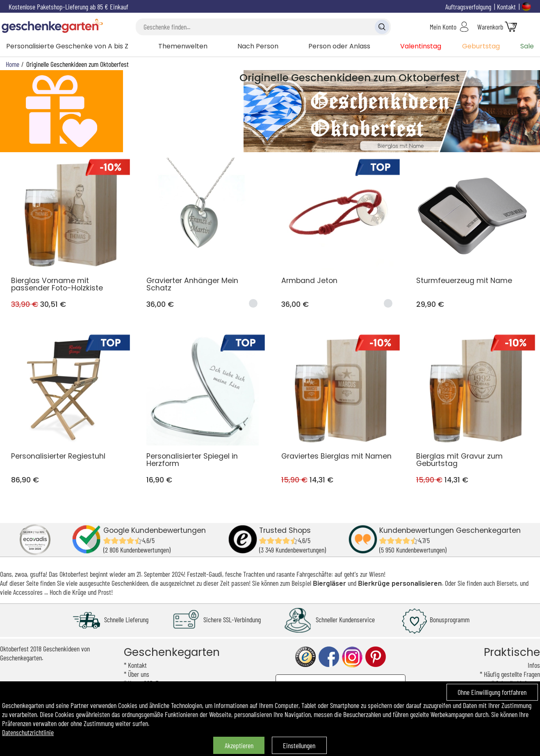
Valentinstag (421, 46)
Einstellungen (299, 745)
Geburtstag (481, 46)
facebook (329, 657)
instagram (352, 657)
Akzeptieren (239, 745)
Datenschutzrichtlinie (28, 732)
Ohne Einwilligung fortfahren (492, 692)
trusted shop (305, 657)
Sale (527, 46)
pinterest (376, 657)
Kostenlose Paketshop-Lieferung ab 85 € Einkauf (68, 7)
